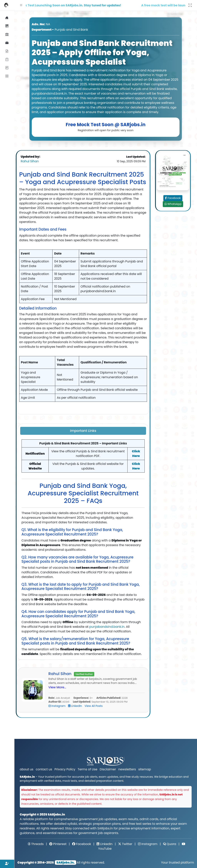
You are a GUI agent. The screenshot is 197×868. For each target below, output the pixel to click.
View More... (57, 687)
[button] (21, 5)
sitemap (145, 769)
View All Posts (94, 706)
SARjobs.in (56, 814)
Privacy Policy (65, 769)
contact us (44, 769)
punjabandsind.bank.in (107, 627)
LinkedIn (75, 706)
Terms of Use (88, 769)
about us (27, 769)
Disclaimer (108, 769)
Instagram (57, 706)
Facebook (173, 198)
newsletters (127, 769)
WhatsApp (173, 204)
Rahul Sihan (30, 161)
